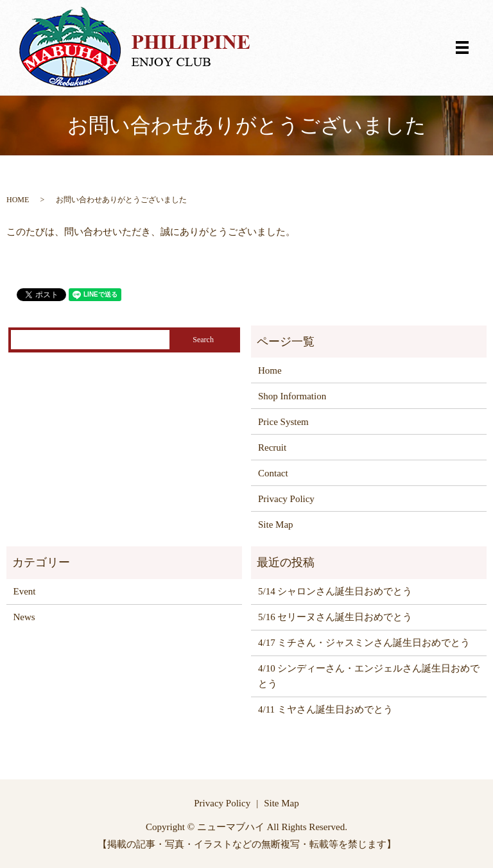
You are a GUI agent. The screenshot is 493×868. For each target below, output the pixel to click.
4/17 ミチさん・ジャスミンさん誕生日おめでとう (364, 643)
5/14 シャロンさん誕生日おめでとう (335, 591)
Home (270, 370)
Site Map (276, 525)
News (24, 617)
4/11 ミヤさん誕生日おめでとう (325, 709)
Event (25, 591)
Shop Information (292, 396)
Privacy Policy (286, 499)
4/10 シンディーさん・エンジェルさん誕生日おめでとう (369, 676)
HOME (18, 200)
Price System (283, 422)
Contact (273, 473)
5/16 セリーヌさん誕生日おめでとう (335, 617)
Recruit (272, 447)
